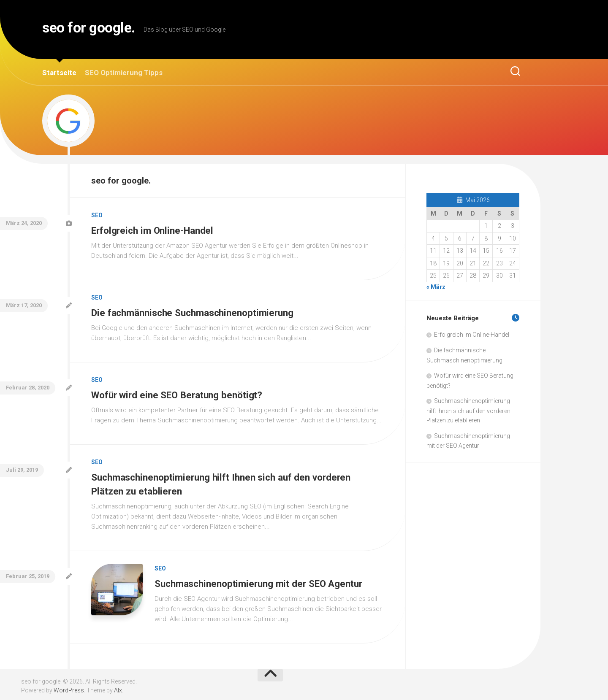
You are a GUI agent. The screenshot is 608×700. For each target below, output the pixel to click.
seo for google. (100, 29)
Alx (118, 687)
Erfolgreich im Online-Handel (154, 230)
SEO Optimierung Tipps (124, 73)
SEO (97, 215)
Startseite (59, 73)
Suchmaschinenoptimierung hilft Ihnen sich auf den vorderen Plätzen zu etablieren (468, 411)
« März (436, 287)
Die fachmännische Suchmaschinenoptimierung (195, 311)
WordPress (69, 687)
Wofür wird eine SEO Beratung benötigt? (179, 393)
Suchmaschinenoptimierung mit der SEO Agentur (261, 580)
